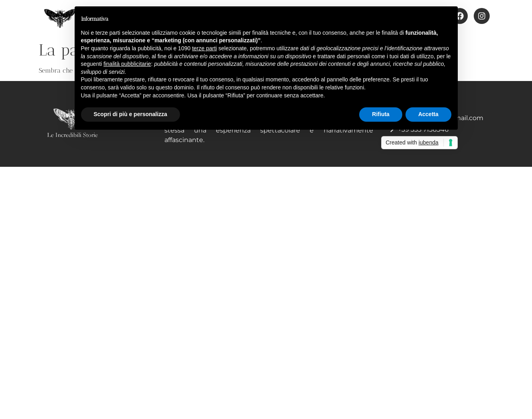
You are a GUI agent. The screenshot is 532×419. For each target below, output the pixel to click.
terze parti (204, 48)
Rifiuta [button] (381, 114)
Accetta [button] (428, 114)
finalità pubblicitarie (127, 64)
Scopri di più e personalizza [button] (131, 114)
